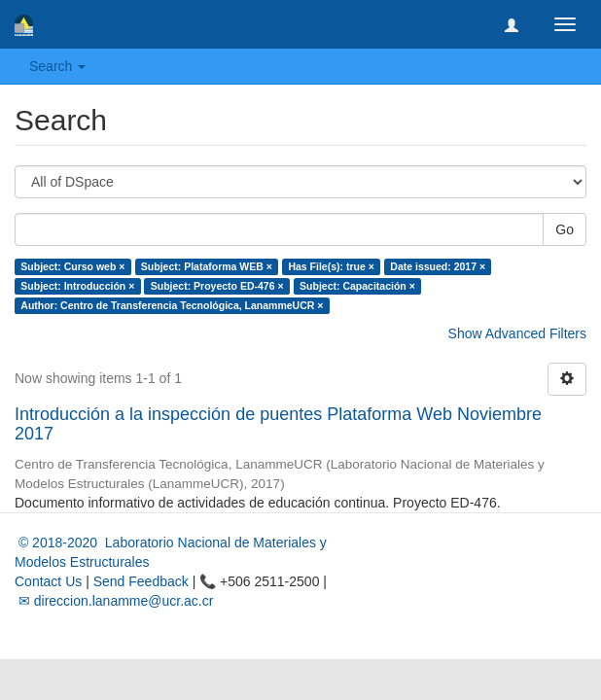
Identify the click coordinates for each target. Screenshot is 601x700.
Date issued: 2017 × (438, 266)
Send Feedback (141, 581)
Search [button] (57, 66)
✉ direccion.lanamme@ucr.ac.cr (114, 601)
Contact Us (48, 581)
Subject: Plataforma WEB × (207, 266)
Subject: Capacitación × (357, 286)
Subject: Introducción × (77, 286)
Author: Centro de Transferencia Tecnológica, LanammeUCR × (172, 305)
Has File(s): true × (331, 266)
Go (565, 229)
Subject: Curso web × (72, 266)
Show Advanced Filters (517, 333)
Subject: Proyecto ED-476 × (217, 286)
